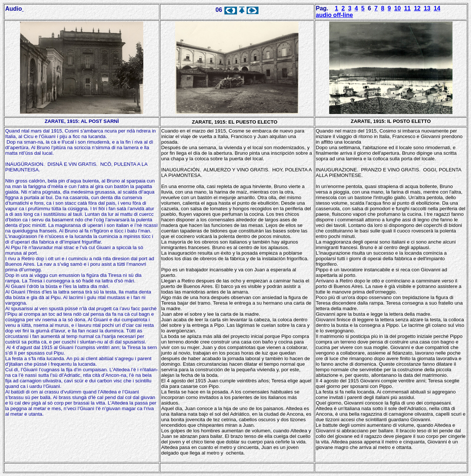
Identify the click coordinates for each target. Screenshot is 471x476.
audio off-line (334, 15)
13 (427, 8)
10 (398, 8)
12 (417, 8)
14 (437, 8)
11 (407, 8)
